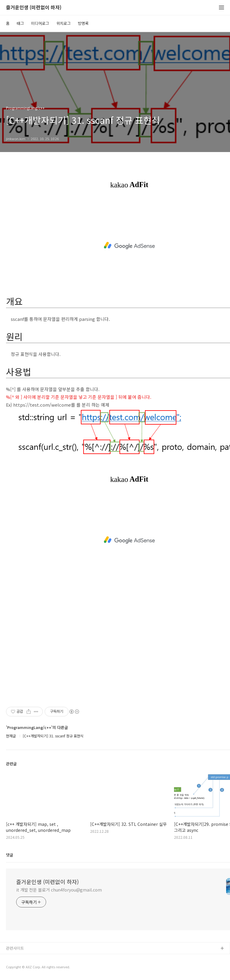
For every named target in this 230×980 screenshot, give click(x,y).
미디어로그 (40, 23)
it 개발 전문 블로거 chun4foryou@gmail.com (59, 890)
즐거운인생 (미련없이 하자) (34, 8)
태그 (20, 23)
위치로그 (63, 23)
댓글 (10, 855)
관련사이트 (15, 948)
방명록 (83, 23)
